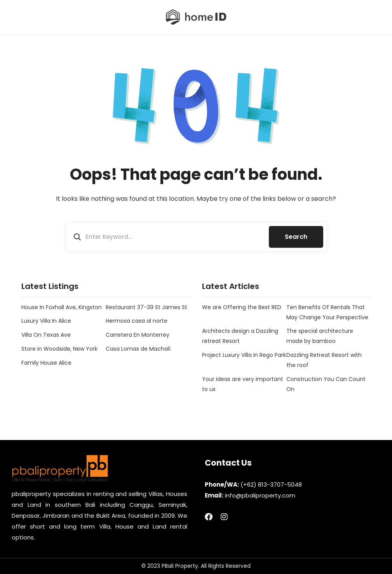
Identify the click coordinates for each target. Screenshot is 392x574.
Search (296, 237)
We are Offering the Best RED (242, 307)
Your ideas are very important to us (243, 384)
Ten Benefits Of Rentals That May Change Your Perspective (327, 312)
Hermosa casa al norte (137, 321)
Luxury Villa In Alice (46, 321)
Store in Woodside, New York (59, 349)
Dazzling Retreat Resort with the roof (324, 360)
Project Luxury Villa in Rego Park (244, 355)
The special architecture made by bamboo (320, 336)
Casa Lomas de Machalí (138, 349)
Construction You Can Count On (326, 384)
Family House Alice (46, 363)
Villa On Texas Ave (46, 335)
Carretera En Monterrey (138, 335)
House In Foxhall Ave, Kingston (62, 307)
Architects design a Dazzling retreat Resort (240, 336)
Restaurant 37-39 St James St (146, 307)
